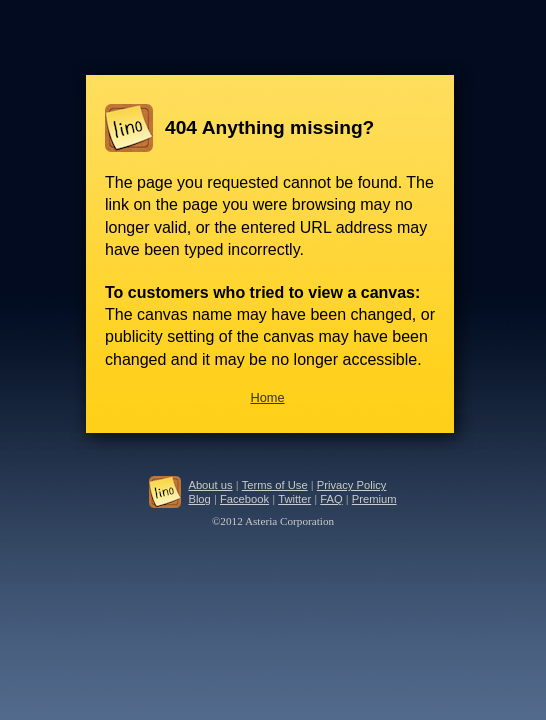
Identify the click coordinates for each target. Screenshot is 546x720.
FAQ (331, 499)
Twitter (294, 499)
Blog (199, 499)
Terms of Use (275, 485)
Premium (374, 499)
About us (210, 485)
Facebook (244, 499)
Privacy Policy (352, 485)
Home (267, 397)
